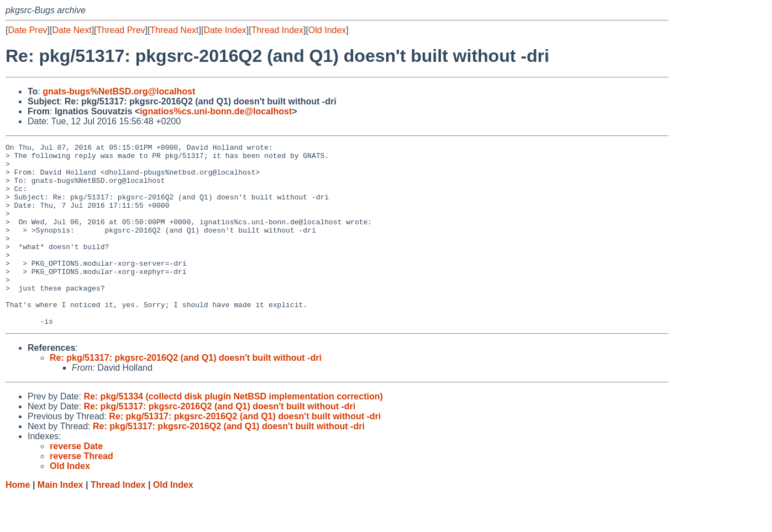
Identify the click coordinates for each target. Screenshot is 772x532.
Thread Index (277, 30)
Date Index (225, 30)
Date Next (72, 30)
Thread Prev (121, 30)
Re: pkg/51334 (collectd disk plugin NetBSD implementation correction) (233, 433)
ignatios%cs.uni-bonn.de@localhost (216, 111)
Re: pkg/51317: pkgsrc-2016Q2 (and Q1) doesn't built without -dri (186, 394)
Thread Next (174, 30)
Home (18, 521)
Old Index (327, 30)
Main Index (61, 521)
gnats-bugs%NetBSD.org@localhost (119, 91)
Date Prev (27, 30)
